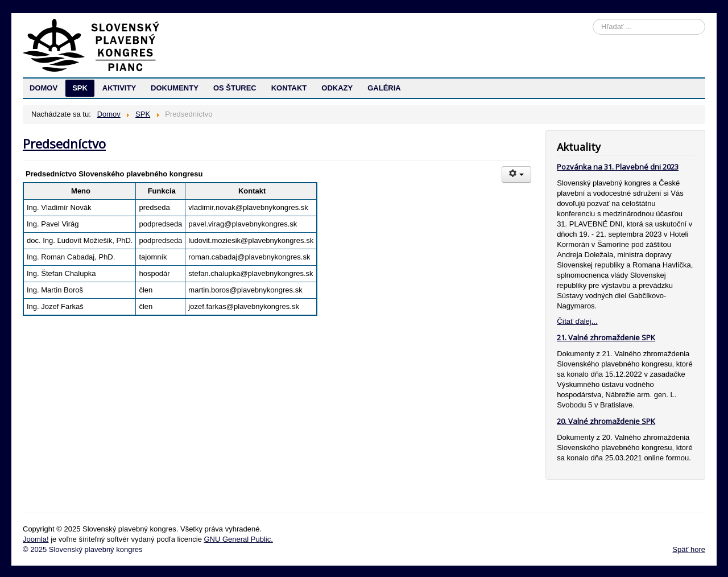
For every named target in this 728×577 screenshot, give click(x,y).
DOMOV (44, 88)
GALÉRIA (384, 88)
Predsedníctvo (64, 143)
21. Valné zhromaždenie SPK (606, 337)
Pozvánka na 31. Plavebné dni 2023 (618, 167)
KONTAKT (289, 88)
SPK (80, 88)
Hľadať (593, 19)
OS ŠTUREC (235, 88)
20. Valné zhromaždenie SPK (606, 421)
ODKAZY (337, 88)
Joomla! (36, 539)
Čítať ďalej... (577, 321)
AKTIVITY (119, 88)
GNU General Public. (238, 539)
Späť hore (689, 549)
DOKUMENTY (175, 88)
